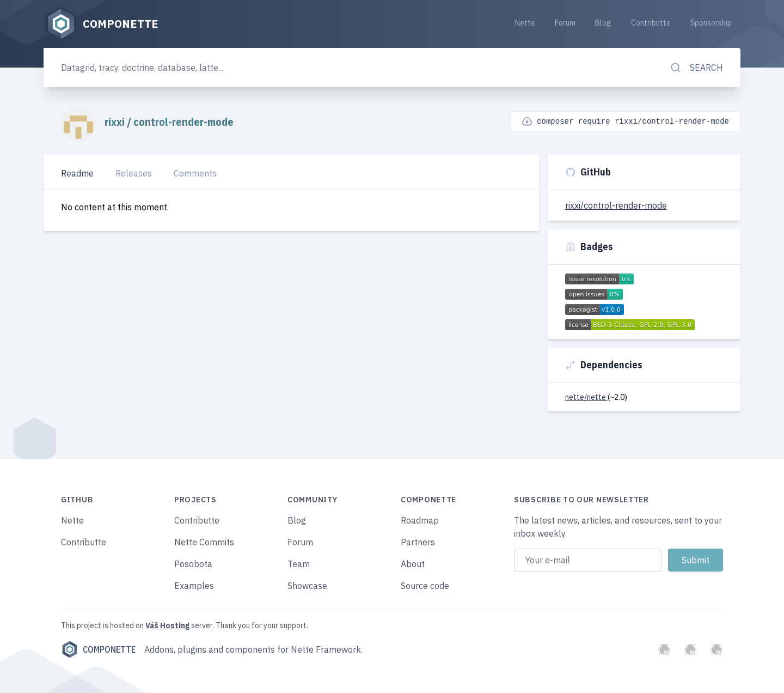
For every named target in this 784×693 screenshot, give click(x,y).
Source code (425, 586)
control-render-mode (183, 122)
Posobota (193, 564)
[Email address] (588, 560)
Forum (565, 23)
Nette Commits (204, 542)
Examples (194, 586)
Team (299, 564)
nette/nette (586, 397)
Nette (525, 23)
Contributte (651, 23)
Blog (603, 23)
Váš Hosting (167, 625)
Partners (418, 542)
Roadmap (420, 520)
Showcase (307, 586)
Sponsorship (711, 23)
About (413, 564)
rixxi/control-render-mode (616, 205)
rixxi (116, 122)
